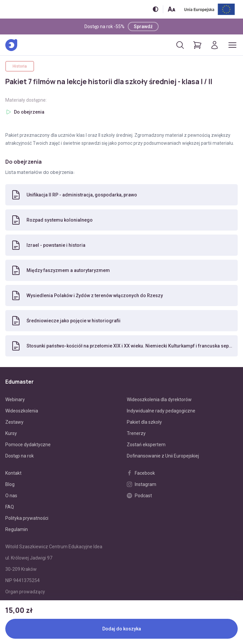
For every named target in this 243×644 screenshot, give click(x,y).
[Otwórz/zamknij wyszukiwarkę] (180, 45)
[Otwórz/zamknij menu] (232, 45)
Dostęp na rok (20, 456)
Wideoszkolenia (22, 411)
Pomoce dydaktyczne (28, 445)
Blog (10, 484)
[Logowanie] (215, 45)
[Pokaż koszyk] (197, 45)
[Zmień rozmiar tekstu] (171, 9)
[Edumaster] (11, 45)
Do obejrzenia (29, 112)
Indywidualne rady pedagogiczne (161, 411)
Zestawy (14, 422)
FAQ (10, 507)
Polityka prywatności (27, 518)
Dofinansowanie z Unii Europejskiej (163, 456)
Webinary (15, 400)
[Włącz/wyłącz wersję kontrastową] (155, 9)
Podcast (139, 496)
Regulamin (17, 529)
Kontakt (13, 473)
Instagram (142, 484)
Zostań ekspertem (146, 445)
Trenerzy (136, 433)
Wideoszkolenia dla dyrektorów (159, 400)
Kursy (11, 433)
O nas (11, 496)
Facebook (141, 473)
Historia (20, 66)
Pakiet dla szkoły (144, 422)
